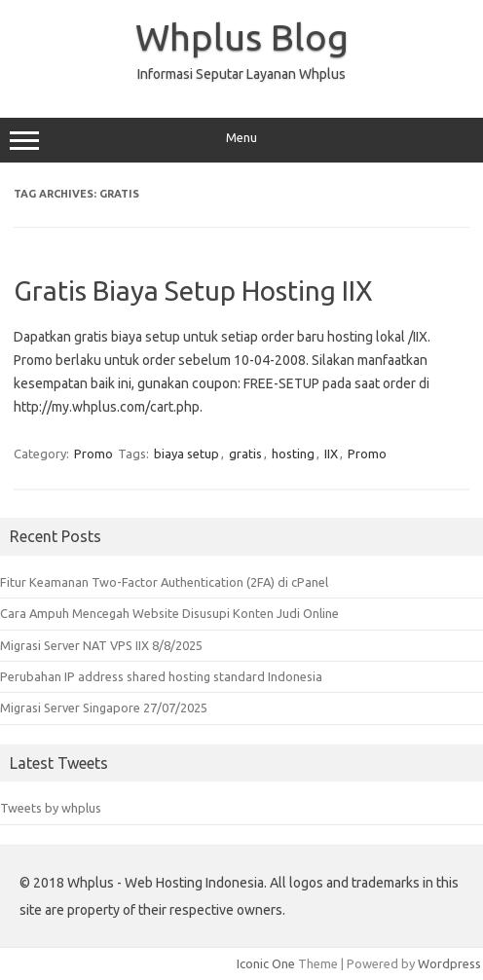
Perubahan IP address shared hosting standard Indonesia (161, 676)
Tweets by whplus (51, 808)
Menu (241, 140)
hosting (293, 454)
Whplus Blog (242, 37)
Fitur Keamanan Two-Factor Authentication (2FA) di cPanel (164, 582)
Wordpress (449, 963)
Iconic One (266, 963)
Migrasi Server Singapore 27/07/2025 (104, 708)
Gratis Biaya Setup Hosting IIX (193, 290)
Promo (93, 454)
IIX (331, 454)
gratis (245, 454)
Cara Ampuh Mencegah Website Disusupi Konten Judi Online (169, 613)
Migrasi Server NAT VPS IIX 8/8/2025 (101, 645)
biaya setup (186, 454)
